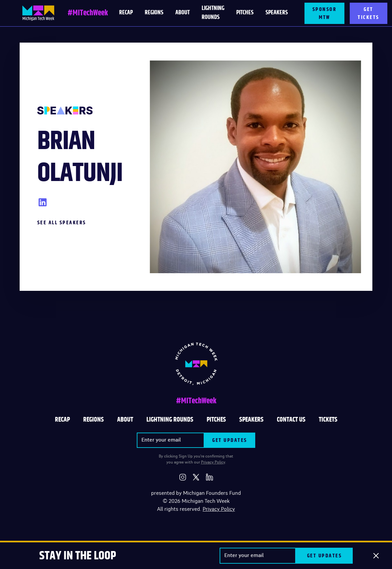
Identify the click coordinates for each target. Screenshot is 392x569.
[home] (38, 13)
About (183, 13)
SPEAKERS (251, 420)
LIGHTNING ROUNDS (213, 13)
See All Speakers (62, 223)
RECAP (126, 13)
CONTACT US (291, 420)
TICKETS (328, 420)
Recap (62, 420)
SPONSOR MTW (325, 13)
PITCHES (245, 13)
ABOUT (125, 420)
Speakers (277, 13)
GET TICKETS (369, 13)
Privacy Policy (213, 462)
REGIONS (94, 420)
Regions (154, 13)
